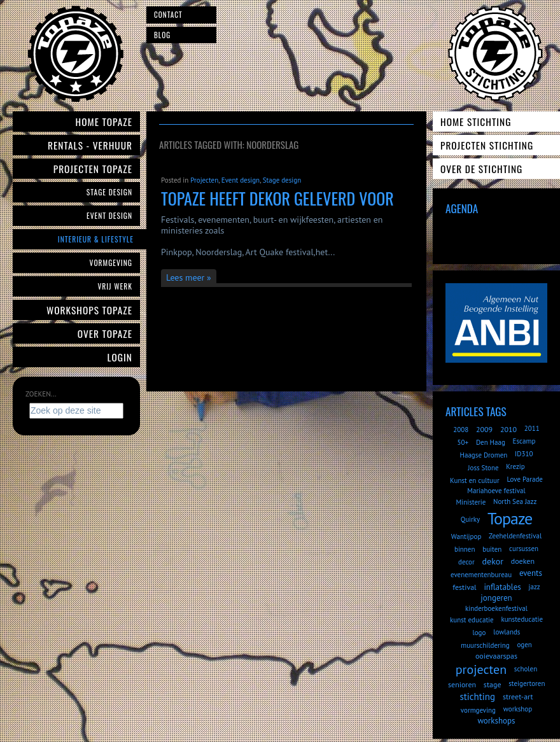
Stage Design (109, 192)
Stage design (282, 180)
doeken (523, 561)
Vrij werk (115, 286)
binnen (465, 549)
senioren (462, 684)
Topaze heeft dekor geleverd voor (277, 198)
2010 (508, 429)
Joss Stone (483, 468)
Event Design (109, 215)
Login (120, 357)
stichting (477, 696)
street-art (518, 696)
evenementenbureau (481, 575)
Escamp (524, 441)
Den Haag (491, 442)
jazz (535, 587)
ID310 (524, 454)
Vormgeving (111, 262)
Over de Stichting (481, 169)
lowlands (507, 632)
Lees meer (185, 277)
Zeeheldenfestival (515, 536)
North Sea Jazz (515, 501)
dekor (493, 561)
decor (466, 562)
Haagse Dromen (484, 455)
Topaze (510, 518)
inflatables (502, 587)
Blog (162, 35)
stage (493, 684)
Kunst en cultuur (475, 480)
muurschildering (485, 645)
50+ (463, 442)
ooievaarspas (496, 656)
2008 (461, 430)
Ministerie (471, 502)
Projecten (204, 180)
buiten (492, 549)
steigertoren (527, 683)
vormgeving (478, 710)
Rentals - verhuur (90, 145)
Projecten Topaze (93, 169)
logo (479, 633)
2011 (532, 428)
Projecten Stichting (487, 145)
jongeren (496, 598)
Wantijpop (466, 536)
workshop (518, 709)
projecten (481, 669)
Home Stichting (476, 122)
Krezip (515, 466)
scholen (526, 669)
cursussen (524, 549)
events (531, 573)
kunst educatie (472, 620)
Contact (168, 15)
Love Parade (524, 479)
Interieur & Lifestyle (96, 239)
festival (464, 587)
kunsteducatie (522, 619)
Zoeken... (41, 394)
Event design (241, 180)
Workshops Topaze (89, 310)
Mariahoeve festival (496, 491)
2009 (484, 429)
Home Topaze (104, 122)
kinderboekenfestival (496, 608)
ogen (524, 645)
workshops (496, 721)
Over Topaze (105, 333)
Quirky (470, 519)
